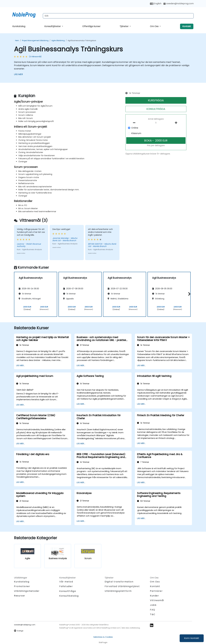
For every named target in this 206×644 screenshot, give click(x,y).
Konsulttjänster (53, 26)
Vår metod (66, 582)
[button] (189, 294)
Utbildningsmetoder (27, 591)
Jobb (153, 605)
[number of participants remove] (135, 123)
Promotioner (22, 586)
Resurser (20, 596)
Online (135, 128)
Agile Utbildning (58, 40)
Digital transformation (119, 582)
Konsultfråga (68, 591)
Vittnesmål (157, 600)
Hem (17, 40)
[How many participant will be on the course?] (156, 123)
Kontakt (187, 26)
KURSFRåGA (156, 100)
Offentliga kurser (91, 26)
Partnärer (156, 591)
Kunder (154, 596)
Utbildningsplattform (118, 591)
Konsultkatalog (69, 596)
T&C (153, 614)
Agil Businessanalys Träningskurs (82, 40)
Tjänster (124, 26)
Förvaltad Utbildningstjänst (122, 586)
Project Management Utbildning (35, 40)
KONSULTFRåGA (156, 109)
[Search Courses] (118, 16)
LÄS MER (18, 74)
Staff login (103, 642)
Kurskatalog (19, 26)
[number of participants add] (177, 123)
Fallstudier (66, 586)
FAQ (153, 610)
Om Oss (154, 26)
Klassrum (136, 133)
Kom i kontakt (192, 638)
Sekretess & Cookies (103, 637)
